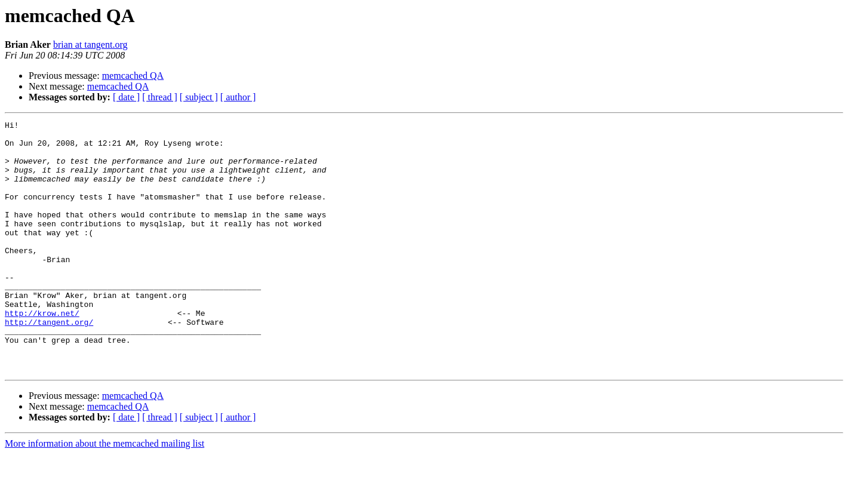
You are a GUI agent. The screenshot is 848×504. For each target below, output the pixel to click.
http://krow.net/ (42, 352)
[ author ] (238, 97)
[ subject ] (199, 97)
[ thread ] (160, 97)
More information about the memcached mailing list (105, 494)
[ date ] (126, 97)
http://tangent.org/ (49, 363)
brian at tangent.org (90, 44)
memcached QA (133, 76)
